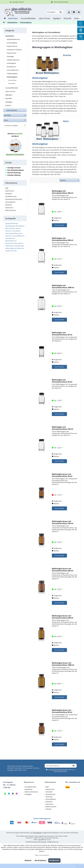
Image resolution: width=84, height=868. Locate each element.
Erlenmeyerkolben (12, 235)
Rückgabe (28, 794)
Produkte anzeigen (15, 128)
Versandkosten (10, 204)
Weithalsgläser (12, 77)
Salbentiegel (10, 250)
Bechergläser (20, 228)
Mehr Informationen (42, 855)
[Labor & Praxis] (44, 18)
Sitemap (49, 809)
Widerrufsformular (31, 792)
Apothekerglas (10, 228)
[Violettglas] (78, 18)
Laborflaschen (10, 240)
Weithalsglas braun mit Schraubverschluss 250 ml (63, 570)
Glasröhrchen (12, 53)
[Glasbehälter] (13, 18)
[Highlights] (57, 18)
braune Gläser (12, 80)
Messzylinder (19, 245)
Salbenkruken (19, 248)
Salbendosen (10, 248)
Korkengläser (11, 63)
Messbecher (10, 245)
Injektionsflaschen (13, 60)
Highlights (9, 95)
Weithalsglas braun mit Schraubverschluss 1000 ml (63, 664)
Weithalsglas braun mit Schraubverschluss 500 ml (63, 617)
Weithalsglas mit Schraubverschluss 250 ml (63, 192)
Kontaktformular (11, 198)
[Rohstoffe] (67, 18)
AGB (7, 190)
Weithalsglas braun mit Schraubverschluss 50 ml (62, 711)
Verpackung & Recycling (14, 201)
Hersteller (8, 117)
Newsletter (29, 789)
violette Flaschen (11, 253)
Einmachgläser (12, 43)
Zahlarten (9, 207)
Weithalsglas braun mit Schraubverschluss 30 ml (62, 475)
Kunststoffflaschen (18, 238)
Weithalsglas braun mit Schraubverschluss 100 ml (63, 522)
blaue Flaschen (10, 230)
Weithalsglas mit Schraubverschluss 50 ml (62, 381)
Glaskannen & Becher (14, 50)
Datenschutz (10, 193)
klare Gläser (12, 83)
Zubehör (8, 105)
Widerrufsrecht (11, 212)
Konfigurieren (54, 860)
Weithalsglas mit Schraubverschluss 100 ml (63, 428)
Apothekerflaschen (13, 39)
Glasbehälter (10, 36)
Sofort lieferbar (12, 112)
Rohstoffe (9, 98)
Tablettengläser (12, 74)
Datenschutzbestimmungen (59, 770)
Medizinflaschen (11, 243)
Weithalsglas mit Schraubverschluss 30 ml (62, 334)
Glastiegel (10, 56)
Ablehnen (28, 860)
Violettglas (9, 102)
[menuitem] (79, 12)
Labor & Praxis (10, 91)
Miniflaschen (11, 67)
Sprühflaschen (19, 250)
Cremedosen (16, 233)
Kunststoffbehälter (12, 88)
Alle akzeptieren (40, 860)
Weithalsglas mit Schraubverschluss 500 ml (63, 239)
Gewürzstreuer (12, 46)
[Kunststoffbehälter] (28, 18)
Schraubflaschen (13, 70)
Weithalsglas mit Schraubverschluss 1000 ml (63, 286)
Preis (6, 122)
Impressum (9, 210)
